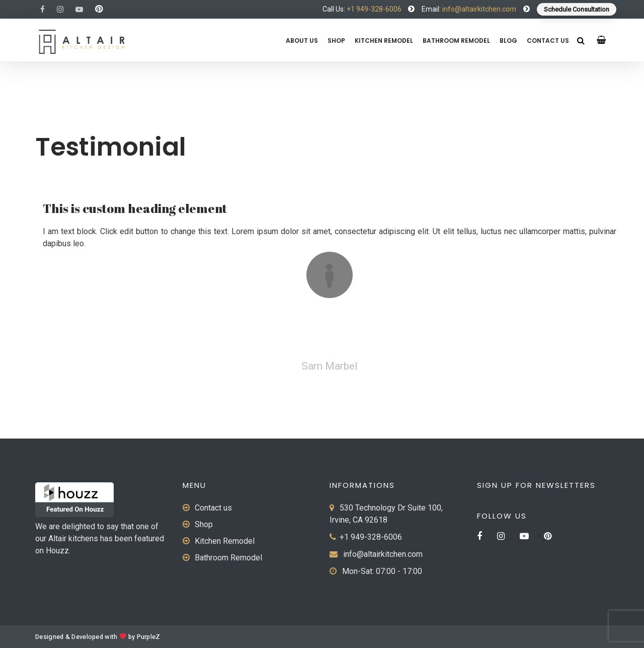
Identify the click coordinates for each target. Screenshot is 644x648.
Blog (508, 41)
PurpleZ (149, 637)
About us (302, 41)
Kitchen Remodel (384, 41)
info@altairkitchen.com (478, 9)
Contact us (548, 41)
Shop (336, 41)
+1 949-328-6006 (374, 9)
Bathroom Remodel (456, 41)
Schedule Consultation (577, 9)
